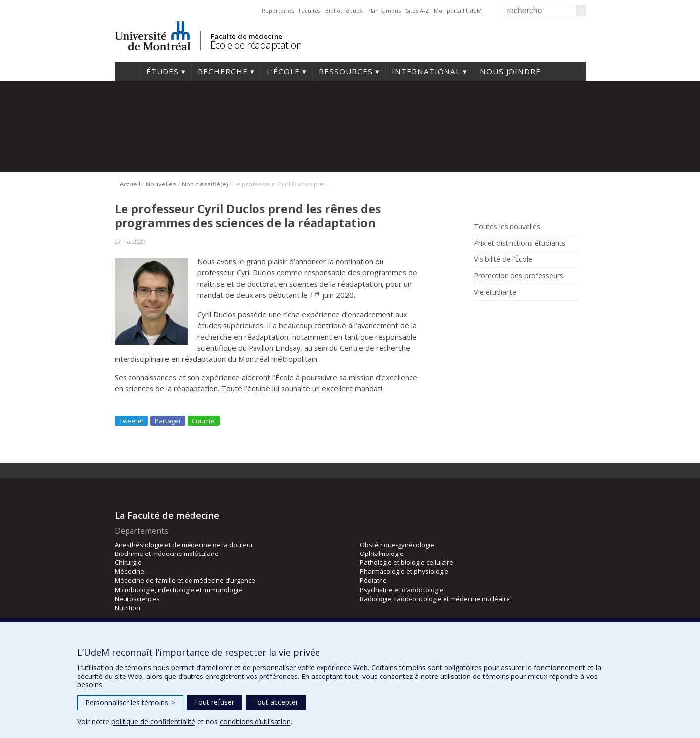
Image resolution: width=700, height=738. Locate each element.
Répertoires (278, 11)
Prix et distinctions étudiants (519, 243)
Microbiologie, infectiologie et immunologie (178, 590)
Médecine (129, 571)
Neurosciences (137, 599)
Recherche (223, 71)
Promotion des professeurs (518, 276)
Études (162, 71)
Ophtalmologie (382, 553)
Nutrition (127, 608)
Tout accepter (276, 702)
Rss (480, 315)
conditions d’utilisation (255, 721)
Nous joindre (510, 71)
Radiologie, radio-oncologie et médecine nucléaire (435, 599)
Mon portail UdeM (458, 11)
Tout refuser (214, 702)
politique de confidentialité (153, 721)
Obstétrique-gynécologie (397, 545)
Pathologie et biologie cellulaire (407, 562)
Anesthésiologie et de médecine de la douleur (184, 545)
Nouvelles (161, 184)
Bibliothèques (344, 11)
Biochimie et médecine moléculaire (167, 553)
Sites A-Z (417, 11)
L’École (283, 71)
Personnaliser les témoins (130, 703)
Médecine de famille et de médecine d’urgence (185, 580)
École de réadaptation (256, 45)
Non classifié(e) (205, 184)
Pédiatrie (373, 580)
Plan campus (384, 11)
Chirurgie (128, 562)
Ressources (346, 71)
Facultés (310, 11)
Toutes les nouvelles (507, 227)
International (426, 71)
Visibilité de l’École (503, 259)
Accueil (127, 71)
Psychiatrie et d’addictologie (402, 590)
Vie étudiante (495, 292)
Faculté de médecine (247, 36)
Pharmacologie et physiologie (404, 571)
